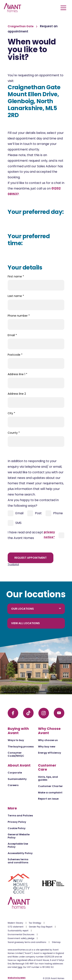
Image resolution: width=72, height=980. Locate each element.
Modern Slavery (15, 923)
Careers (13, 785)
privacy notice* (49, 534)
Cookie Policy (17, 828)
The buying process (21, 747)
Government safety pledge (21, 938)
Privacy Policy (17, 822)
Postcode (15, 355)
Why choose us (48, 740)
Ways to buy (16, 740)
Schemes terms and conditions (18, 861)
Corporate (15, 773)
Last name (16, 296)
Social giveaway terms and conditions (27, 942)
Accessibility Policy (20, 853)
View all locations (25, 623)
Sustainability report (18, 931)
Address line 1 (17, 374)
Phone (54, 513)
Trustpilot (13, 564)
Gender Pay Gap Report (41, 927)
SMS (15, 523)
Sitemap (56, 942)
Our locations (36, 609)
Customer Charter (50, 786)
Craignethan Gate (21, 26)
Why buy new (47, 747)
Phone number (19, 316)
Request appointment (31, 558)
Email (12, 335)
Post (34, 513)
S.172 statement (16, 927)
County (14, 433)
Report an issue (48, 799)
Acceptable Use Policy (18, 845)
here (20, 967)
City (11, 413)
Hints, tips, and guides (48, 778)
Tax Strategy (35, 923)
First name (16, 276)
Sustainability (17, 779)
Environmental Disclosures (21, 935)
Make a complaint (50, 793)
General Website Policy (19, 836)
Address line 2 (17, 394)
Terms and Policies (20, 816)
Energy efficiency (50, 753)
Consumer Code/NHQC (16, 754)
